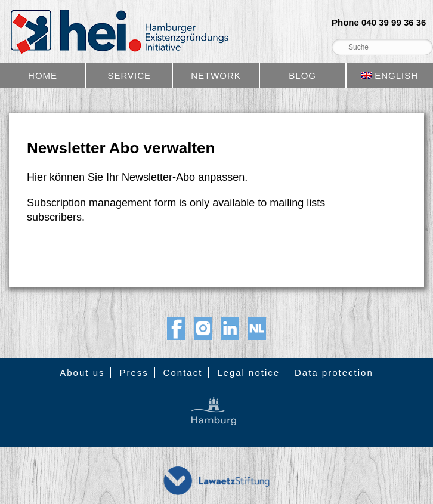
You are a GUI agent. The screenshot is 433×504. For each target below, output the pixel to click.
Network (216, 75)
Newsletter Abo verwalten (121, 148)
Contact (183, 372)
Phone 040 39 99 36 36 (379, 23)
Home (43, 75)
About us (82, 372)
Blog (302, 75)
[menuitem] (390, 76)
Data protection (334, 372)
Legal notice (248, 372)
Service (129, 75)
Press (134, 372)
